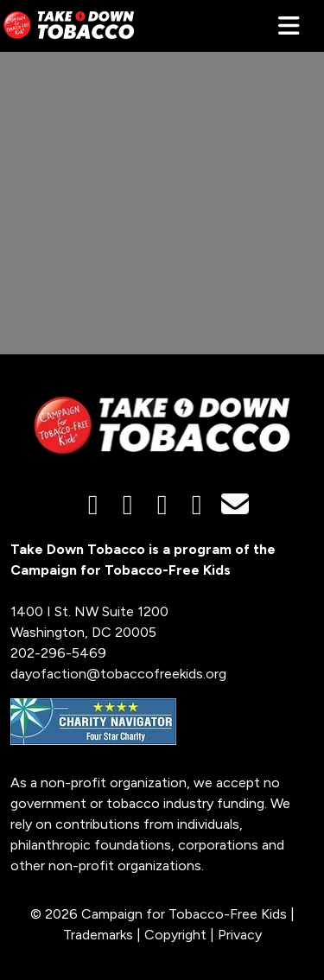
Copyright (175, 935)
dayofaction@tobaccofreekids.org (118, 674)
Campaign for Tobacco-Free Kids (184, 914)
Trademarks (98, 935)
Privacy (240, 935)
